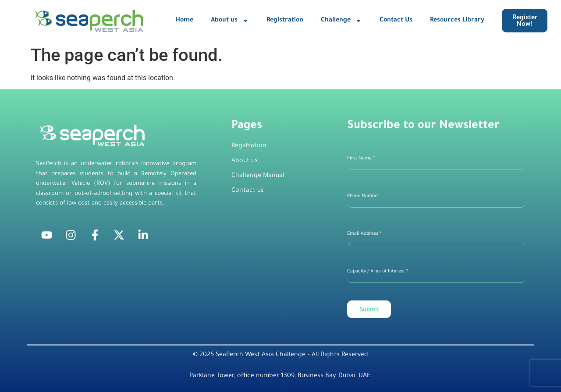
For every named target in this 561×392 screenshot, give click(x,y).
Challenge (341, 21)
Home (184, 21)
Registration (285, 21)
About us (230, 21)
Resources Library (457, 21)
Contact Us (396, 21)
